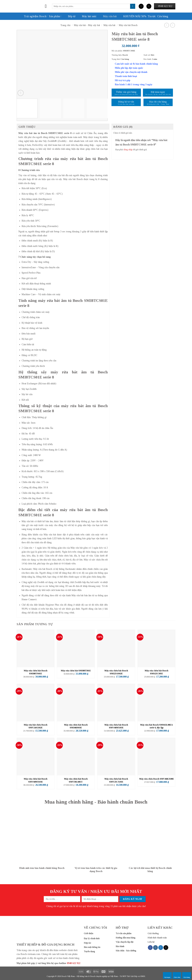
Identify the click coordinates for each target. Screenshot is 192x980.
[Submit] (133, 6)
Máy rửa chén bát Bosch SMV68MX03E (36, 780)
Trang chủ (65, 25)
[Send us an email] (166, 948)
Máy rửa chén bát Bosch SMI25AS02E (116, 672)
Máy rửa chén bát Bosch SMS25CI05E (156, 672)
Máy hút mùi (86, 16)
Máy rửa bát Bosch (128, 25)
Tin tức (152, 16)
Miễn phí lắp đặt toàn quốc (129, 68)
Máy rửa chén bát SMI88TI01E (76, 671)
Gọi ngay (167, 975)
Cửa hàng (187, 975)
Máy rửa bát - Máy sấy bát (87, 25)
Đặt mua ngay (158, 92)
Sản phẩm (55, 16)
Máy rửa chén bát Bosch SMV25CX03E (116, 780)
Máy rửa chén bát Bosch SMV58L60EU (76, 780)
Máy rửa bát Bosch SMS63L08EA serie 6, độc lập (156, 726)
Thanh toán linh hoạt (126, 76)
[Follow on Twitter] (161, 948)
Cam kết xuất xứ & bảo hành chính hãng (136, 64)
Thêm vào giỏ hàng (126, 92)
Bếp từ (69, 16)
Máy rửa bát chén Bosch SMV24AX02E (36, 726)
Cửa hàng (163, 16)
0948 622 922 (74, 963)
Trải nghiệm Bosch (36, 16)
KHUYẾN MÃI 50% (132, 16)
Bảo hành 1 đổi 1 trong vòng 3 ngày (134, 84)
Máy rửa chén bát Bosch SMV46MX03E (116, 726)
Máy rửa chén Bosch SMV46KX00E (157, 779)
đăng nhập (128, 150)
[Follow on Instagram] (155, 948)
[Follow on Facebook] (150, 948)
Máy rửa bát (107, 16)
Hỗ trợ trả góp (123, 80)
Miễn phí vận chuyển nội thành (131, 72)
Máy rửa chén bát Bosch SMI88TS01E (36, 672)
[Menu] (47, 6)
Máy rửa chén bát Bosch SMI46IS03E (76, 726)
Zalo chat (177, 975)
